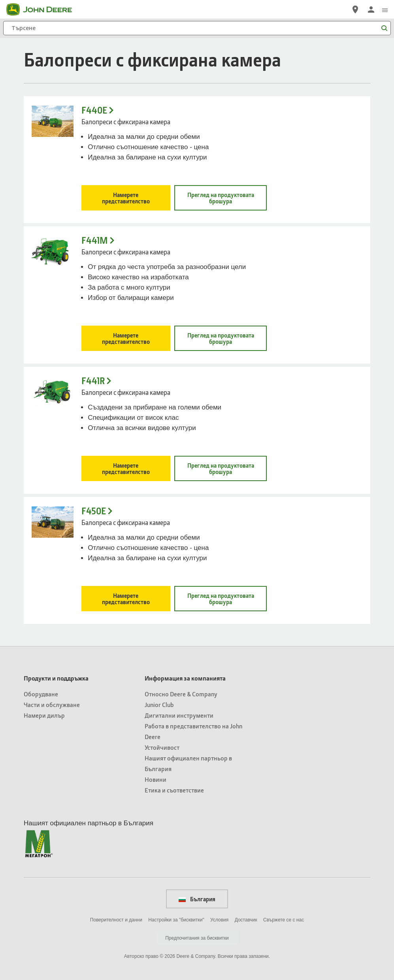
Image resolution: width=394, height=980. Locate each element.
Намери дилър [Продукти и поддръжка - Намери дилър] (44, 715)
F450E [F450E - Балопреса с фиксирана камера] (94, 511)
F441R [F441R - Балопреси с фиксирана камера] (93, 381)
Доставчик (246, 920)
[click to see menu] (385, 9)
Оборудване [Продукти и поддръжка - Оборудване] (41, 694)
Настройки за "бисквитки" (176, 920)
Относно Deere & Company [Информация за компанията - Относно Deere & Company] (181, 694)
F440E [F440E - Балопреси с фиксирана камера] (94, 110)
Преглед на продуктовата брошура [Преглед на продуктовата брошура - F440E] (221, 198)
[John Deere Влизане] (371, 9)
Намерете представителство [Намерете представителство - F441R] (126, 468)
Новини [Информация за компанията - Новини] (156, 779)
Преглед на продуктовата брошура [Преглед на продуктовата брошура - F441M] (221, 338)
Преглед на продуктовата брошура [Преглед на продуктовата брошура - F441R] (221, 468)
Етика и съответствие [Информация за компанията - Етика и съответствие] (174, 790)
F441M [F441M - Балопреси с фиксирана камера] (95, 240)
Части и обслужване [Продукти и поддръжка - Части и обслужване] (52, 704)
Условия (219, 920)
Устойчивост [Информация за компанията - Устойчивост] (162, 747)
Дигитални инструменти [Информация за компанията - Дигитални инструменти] (179, 715)
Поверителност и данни (116, 920)
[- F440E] (53, 121)
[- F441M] (53, 251)
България (197, 899)
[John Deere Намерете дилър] (355, 9)
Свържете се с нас (284, 920)
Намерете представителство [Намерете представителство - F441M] (126, 338)
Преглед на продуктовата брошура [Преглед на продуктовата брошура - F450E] (221, 599)
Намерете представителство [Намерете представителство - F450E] (126, 599)
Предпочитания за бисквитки (197, 938)
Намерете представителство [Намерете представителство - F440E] (126, 198)
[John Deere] (44, 9)
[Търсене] (197, 28)
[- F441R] (53, 392)
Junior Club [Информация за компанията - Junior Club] (159, 704)
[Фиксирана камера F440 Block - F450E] (53, 522)
